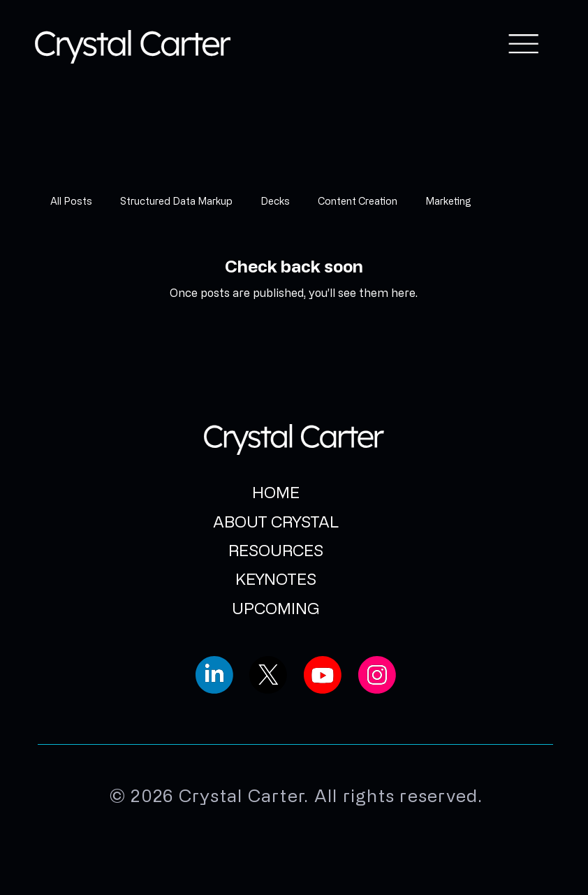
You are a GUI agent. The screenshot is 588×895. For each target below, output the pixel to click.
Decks (275, 201)
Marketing (448, 201)
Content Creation (358, 201)
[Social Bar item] (214, 675)
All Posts (71, 201)
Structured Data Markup (176, 201)
